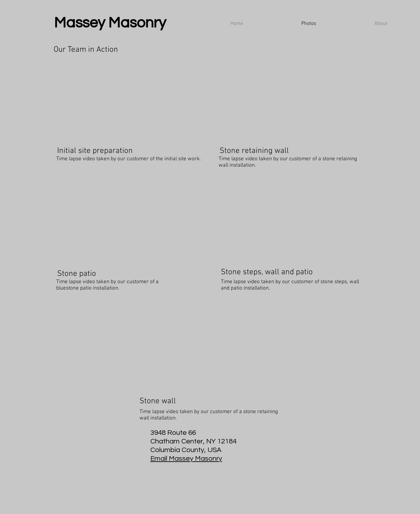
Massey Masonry (110, 23)
